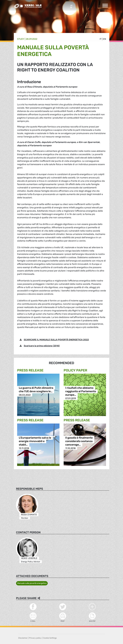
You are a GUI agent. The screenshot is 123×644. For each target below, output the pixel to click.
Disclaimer (23, 638)
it (101, 39)
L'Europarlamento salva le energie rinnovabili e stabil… (35, 441)
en (105, 39)
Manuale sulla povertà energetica (32, 583)
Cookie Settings (50, 638)
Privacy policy (35, 638)
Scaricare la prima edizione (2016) (42, 346)
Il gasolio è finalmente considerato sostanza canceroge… (79, 441)
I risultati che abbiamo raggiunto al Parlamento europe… (81, 391)
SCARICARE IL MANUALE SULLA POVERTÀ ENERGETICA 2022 (56, 340)
